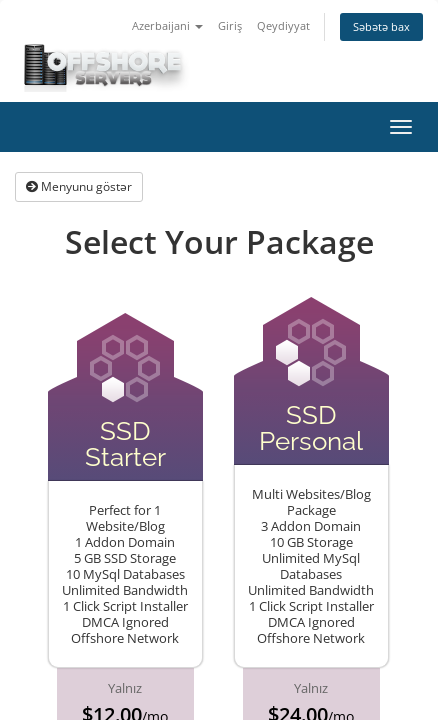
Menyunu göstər (79, 186)
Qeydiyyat (283, 25)
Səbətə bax (381, 26)
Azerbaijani (167, 25)
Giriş (230, 25)
